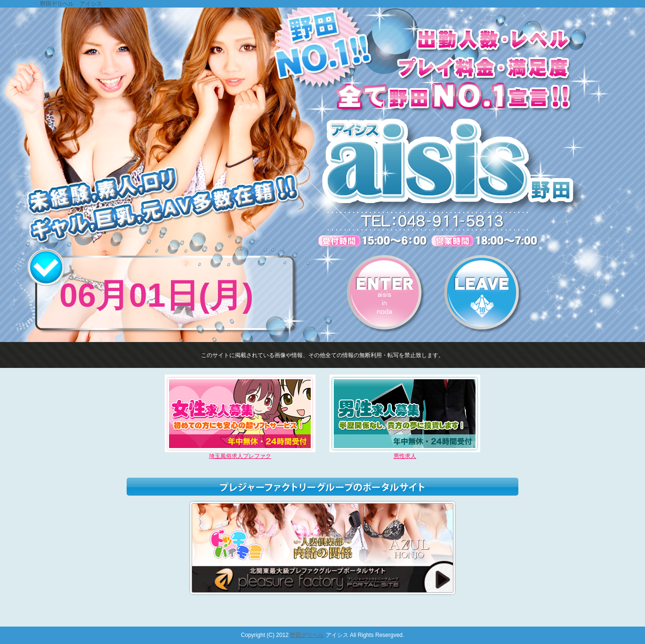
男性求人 (405, 453)
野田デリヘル (307, 635)
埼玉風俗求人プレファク (240, 453)
